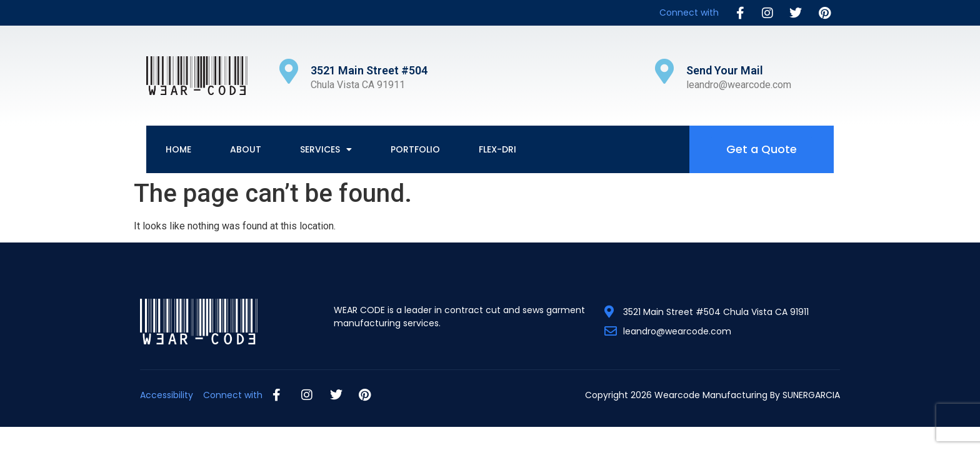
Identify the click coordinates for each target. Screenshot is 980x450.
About (246, 149)
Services (326, 149)
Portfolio (415, 149)
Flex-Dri (497, 149)
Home (178, 149)
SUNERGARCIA (811, 395)
